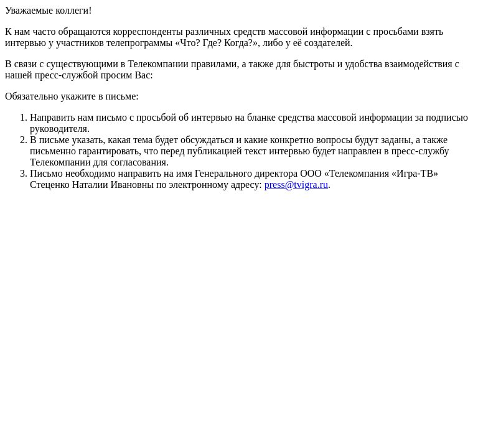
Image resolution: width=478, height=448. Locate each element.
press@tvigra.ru (296, 184)
